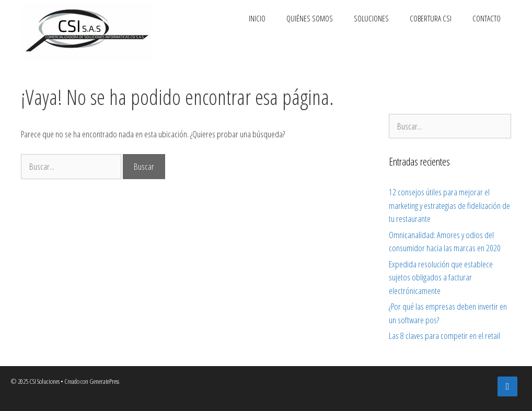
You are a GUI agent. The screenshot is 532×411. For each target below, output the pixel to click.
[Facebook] (507, 387)
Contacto (487, 18)
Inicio (257, 18)
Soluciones (371, 18)
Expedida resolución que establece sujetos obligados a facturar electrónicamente (441, 277)
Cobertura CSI (431, 18)
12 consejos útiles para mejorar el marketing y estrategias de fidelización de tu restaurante (449, 205)
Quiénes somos (310, 18)
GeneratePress (104, 381)
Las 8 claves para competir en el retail (444, 336)
